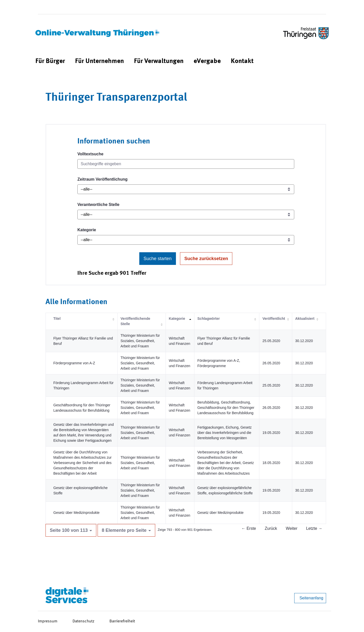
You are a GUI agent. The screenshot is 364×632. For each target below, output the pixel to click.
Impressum (48, 621)
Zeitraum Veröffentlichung (102, 179)
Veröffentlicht (274, 319)
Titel (57, 319)
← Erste (249, 528)
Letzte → (314, 528)
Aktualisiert (305, 319)
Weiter (292, 528)
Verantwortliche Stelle (98, 205)
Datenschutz (83, 621)
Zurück (271, 528)
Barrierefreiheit (122, 621)
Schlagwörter (209, 319)
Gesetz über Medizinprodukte (76, 513)
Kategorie (87, 230)
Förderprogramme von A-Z (74, 363)
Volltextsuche (90, 154)
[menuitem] (50, 61)
